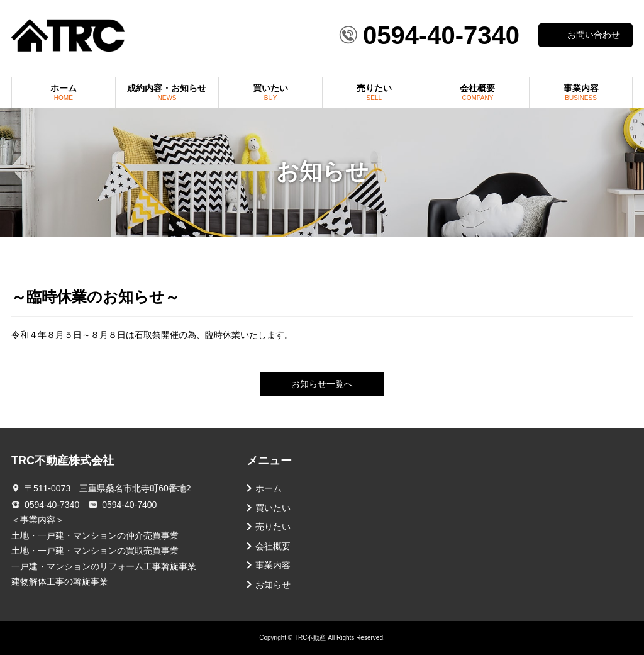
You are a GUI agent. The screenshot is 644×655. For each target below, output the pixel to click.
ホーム (64, 92)
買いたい (270, 92)
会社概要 (478, 92)
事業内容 (581, 92)
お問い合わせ (594, 35)
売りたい (374, 92)
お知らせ (273, 585)
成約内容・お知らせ (167, 92)
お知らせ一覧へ (322, 384)
